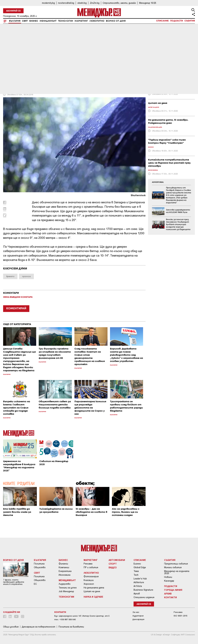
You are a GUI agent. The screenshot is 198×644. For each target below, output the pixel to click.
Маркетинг (81, 21)
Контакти (170, 597)
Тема (136, 571)
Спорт (113, 564)
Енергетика (65, 571)
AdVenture (139, 582)
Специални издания (144, 597)
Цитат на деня (92, 591)
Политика (39, 564)
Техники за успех (68, 588)
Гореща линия (173, 590)
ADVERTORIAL (158, 182)
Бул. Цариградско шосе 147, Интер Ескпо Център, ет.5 (82, 616)
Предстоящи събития (176, 564)
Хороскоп (89, 584)
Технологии (66, 21)
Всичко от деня (116, 21)
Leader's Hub (140, 579)
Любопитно (97, 21)
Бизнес (34, 21)
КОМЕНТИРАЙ (16, 309)
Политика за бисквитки (71, 627)
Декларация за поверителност (39, 627)
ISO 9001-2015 (180, 616)
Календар (169, 581)
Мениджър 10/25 (148, 3)
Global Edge (140, 567)
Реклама (88, 564)
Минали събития (173, 567)
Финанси (63, 564)
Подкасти (177, 21)
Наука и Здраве (93, 597)
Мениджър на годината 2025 (177, 572)
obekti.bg (82, 3)
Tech (136, 575)
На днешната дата (94, 588)
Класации (89, 580)
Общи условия (11, 627)
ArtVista (138, 586)
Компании (64, 567)
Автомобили (117, 560)
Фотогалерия (91, 576)
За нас (136, 612)
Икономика (65, 575)
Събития (190, 21)
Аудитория (138, 616)
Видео (113, 567)
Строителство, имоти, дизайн (119, 3)
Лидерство (65, 584)
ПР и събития (91, 567)
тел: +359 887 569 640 (65, 619)
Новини (168, 577)
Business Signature (143, 590)
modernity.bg (48, 3)
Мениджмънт (48, 21)
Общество (40, 567)
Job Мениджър (66, 591)
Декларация (138, 619)
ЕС (35, 584)
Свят (25, 21)
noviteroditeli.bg (66, 3)
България (15, 21)
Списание (162, 21)
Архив (137, 594)
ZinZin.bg (95, 3)
